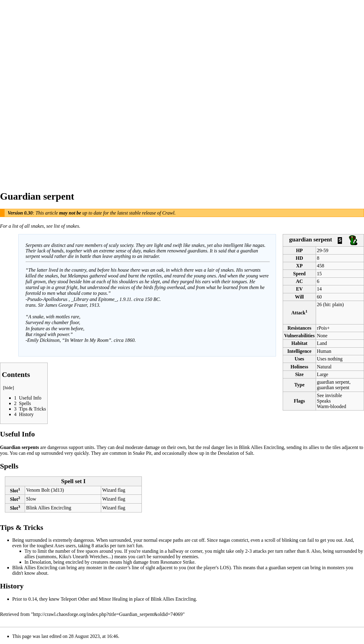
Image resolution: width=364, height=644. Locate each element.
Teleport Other (75, 599)
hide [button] (9, 388)
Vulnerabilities (300, 336)
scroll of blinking (281, 540)
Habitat (299, 343)
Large (323, 374)
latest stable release (137, 213)
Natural (324, 367)
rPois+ (323, 328)
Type (299, 385)
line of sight (143, 568)
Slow (31, 499)
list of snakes (66, 226)
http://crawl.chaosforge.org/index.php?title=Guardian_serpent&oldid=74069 (108, 614)
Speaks (324, 401)
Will (299, 297)
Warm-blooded (332, 406)
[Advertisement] (24, 92)
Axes (59, 546)
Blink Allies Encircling (262, 447)
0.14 (32, 599)
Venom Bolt (38, 490)
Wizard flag (114, 490)
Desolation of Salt (235, 453)
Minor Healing (113, 599)
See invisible (329, 395)
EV (299, 289)
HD (300, 258)
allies (30, 557)
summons (47, 557)
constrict (240, 540)
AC (299, 281)
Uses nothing (330, 359)
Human (324, 351)
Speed (299, 274)
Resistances (299, 328)
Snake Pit (142, 453)
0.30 (28, 213)
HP (299, 250)
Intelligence (299, 351)
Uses (299, 359)
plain (337, 304)
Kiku (64, 557)
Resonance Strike (178, 562)
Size (300, 374)
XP (299, 266)
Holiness (300, 367)
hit (327, 304)
